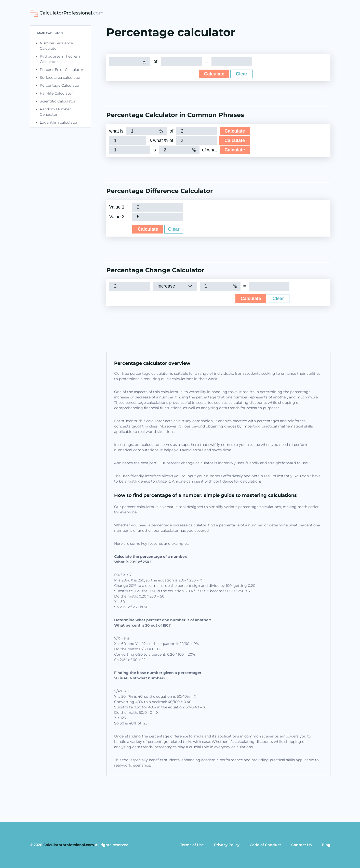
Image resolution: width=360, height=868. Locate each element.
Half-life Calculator (56, 93)
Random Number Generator (55, 112)
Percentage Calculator (60, 85)
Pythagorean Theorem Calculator (60, 59)
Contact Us (301, 845)
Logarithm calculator (59, 122)
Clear (241, 74)
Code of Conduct (265, 845)
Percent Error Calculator (62, 70)
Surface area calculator (60, 77)
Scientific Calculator (58, 101)
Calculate (214, 74)
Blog (326, 845)
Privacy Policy (227, 845)
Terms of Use (192, 845)
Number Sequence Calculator (56, 46)
